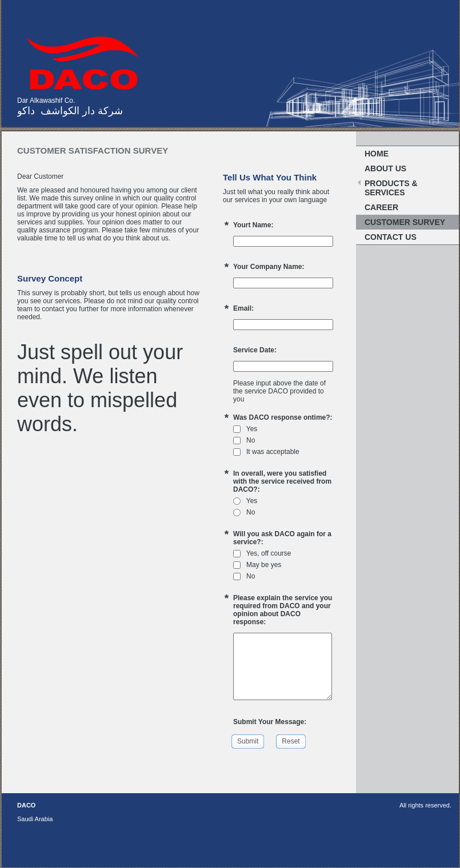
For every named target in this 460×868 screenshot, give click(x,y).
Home (377, 154)
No (244, 440)
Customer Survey (405, 222)
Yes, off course (262, 553)
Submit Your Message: (270, 722)
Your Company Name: (269, 267)
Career (381, 207)
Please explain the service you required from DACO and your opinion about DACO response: (283, 610)
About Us (385, 168)
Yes (245, 429)
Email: (243, 308)
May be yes (257, 565)
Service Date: (255, 350)
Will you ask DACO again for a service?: (282, 538)
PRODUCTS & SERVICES (391, 188)
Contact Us (391, 237)
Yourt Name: (253, 225)
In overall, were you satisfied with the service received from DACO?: (282, 481)
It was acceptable (266, 452)
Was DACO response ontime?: (283, 417)
